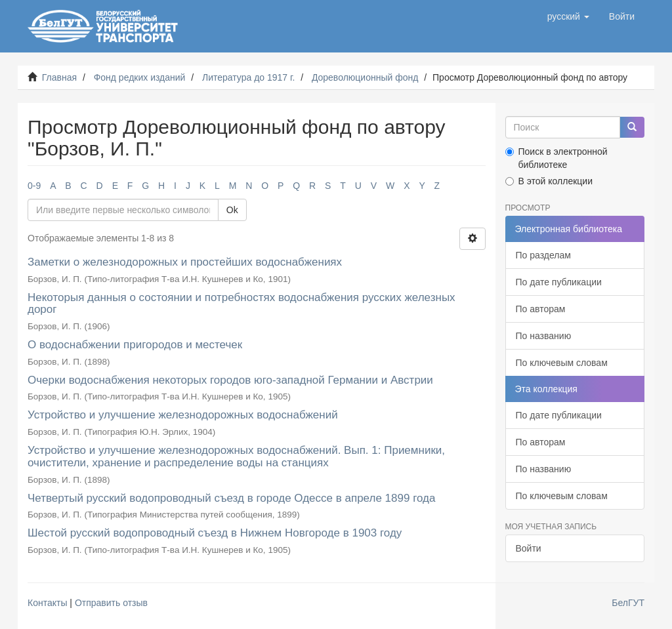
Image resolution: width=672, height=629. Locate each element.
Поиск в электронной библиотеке (556, 158)
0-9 (34, 186)
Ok (232, 210)
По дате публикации (559, 282)
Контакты (47, 603)
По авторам (541, 309)
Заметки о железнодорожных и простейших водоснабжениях (185, 262)
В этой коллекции (549, 181)
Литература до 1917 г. (248, 77)
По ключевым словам (562, 363)
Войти (529, 548)
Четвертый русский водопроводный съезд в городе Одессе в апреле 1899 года (231, 498)
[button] (568, 16)
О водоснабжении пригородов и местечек (135, 345)
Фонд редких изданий (140, 77)
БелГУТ (628, 603)
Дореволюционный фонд (365, 77)
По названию (544, 336)
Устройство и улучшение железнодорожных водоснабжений (183, 415)
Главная (59, 77)
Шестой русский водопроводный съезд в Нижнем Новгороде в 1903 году (215, 533)
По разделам (543, 255)
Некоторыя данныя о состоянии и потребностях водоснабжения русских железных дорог (241, 304)
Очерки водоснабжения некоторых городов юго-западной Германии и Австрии (230, 380)
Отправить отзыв (111, 603)
